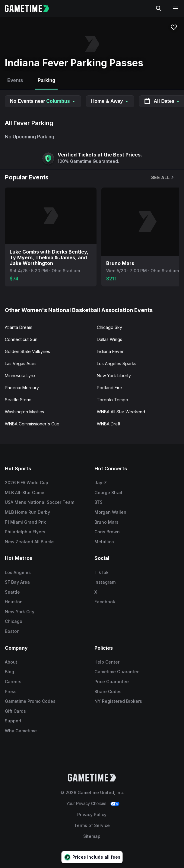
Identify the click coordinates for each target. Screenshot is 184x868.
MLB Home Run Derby (27, 512)
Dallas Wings (109, 339)
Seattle (12, 592)
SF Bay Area (17, 582)
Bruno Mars (106, 522)
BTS (98, 502)
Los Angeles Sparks (117, 363)
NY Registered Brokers (118, 701)
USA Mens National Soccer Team (40, 502)
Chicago (14, 621)
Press (11, 691)
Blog (10, 672)
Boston (12, 631)
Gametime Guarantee (117, 672)
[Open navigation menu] (176, 8)
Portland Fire (109, 388)
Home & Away (110, 101)
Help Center (107, 662)
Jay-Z (101, 483)
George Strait (108, 492)
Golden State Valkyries (27, 351)
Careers (13, 682)
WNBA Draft (109, 424)
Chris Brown (107, 532)
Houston (14, 602)
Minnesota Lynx (20, 376)
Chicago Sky (109, 327)
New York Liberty (114, 376)
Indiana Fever (110, 351)
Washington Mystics (24, 412)
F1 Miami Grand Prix (25, 522)
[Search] (159, 8)
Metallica (104, 542)
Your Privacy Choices (86, 803)
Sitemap (92, 836)
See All (163, 177)
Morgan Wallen (110, 512)
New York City (20, 612)
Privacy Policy (92, 814)
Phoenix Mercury (22, 388)
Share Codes (108, 691)
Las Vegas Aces (21, 363)
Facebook (105, 602)
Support (13, 721)
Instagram (105, 582)
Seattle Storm (18, 400)
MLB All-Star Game (25, 492)
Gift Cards (15, 711)
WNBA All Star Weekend (121, 412)
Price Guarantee (112, 682)
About (11, 662)
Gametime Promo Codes (30, 701)
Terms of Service (92, 825)
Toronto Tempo (113, 400)
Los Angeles (18, 572)
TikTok (102, 572)
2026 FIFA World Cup (27, 483)
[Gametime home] (31, 8)
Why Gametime (21, 731)
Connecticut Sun (21, 339)
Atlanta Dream (19, 327)
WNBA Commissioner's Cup (32, 424)
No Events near (43, 101)
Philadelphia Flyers (25, 532)
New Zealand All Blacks (30, 542)
